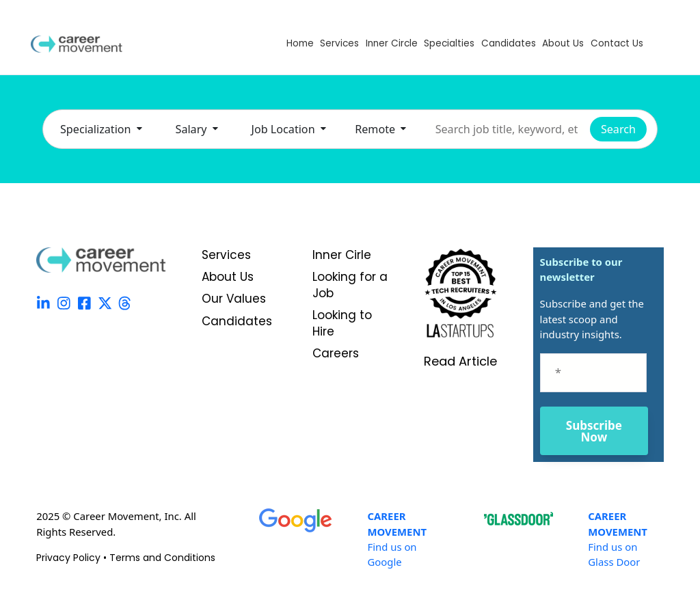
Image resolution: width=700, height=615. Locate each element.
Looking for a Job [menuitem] (350, 285)
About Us (563, 43)
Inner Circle (392, 43)
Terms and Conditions (162, 558)
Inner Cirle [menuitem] (342, 255)
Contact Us (617, 43)
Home (300, 43)
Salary (197, 129)
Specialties (449, 43)
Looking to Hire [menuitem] (342, 324)
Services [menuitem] (226, 255)
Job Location (289, 129)
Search (618, 129)
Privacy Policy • (73, 558)
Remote (380, 129)
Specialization (101, 129)
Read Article (460, 361)
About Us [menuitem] (228, 277)
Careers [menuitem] (336, 354)
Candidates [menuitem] (237, 322)
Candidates (509, 43)
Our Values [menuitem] (234, 299)
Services (339, 43)
